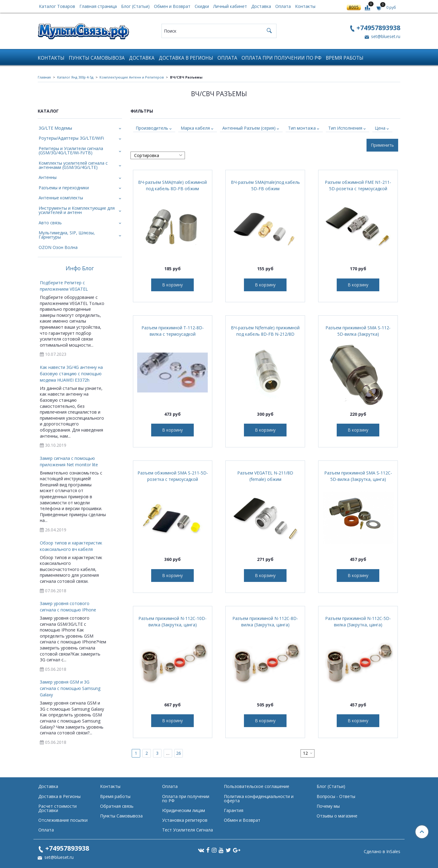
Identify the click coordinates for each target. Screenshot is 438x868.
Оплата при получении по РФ (282, 58)
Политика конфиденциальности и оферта (259, 798)
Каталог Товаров (57, 6)
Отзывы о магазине (337, 816)
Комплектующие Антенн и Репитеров (132, 77)
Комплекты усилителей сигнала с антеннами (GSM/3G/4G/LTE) (73, 165)
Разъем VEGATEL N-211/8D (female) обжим (265, 476)
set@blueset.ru (385, 36)
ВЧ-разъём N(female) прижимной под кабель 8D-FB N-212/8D (265, 331)
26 (179, 753)
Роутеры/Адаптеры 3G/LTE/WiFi (71, 138)
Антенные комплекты (61, 198)
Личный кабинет (230, 6)
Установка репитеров (185, 820)
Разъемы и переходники (64, 188)
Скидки (202, 6)
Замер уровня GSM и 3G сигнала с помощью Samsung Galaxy (70, 688)
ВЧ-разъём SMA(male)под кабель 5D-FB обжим (265, 185)
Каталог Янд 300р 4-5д (75, 77)
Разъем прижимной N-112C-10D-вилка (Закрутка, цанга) (172, 621)
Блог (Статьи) (135, 6)
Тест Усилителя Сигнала (188, 830)
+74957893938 (378, 28)
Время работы (345, 58)
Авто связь (50, 223)
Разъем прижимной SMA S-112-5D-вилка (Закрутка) (358, 331)
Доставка (261, 6)
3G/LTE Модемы (55, 128)
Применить (382, 145)
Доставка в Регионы (186, 58)
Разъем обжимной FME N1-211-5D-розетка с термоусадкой (358, 185)
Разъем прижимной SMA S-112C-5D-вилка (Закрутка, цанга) (358, 476)
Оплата (283, 6)
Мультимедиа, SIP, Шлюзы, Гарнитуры (67, 235)
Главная (44, 77)
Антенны (48, 177)
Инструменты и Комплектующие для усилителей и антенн (77, 210)
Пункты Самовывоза (97, 58)
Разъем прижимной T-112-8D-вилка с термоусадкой (173, 331)
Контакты (305, 6)
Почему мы (328, 806)
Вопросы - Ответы (336, 796)
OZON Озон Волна (58, 247)
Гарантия (234, 810)
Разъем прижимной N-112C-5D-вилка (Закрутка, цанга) (358, 621)
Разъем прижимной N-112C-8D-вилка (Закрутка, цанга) (265, 621)
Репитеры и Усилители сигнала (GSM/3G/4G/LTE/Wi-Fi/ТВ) (71, 150)
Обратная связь (117, 806)
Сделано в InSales (382, 852)
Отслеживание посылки (63, 820)
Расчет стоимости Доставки (57, 808)
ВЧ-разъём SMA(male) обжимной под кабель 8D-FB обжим (172, 185)
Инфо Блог (80, 268)
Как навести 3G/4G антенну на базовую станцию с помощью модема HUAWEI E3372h (71, 374)
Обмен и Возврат (172, 6)
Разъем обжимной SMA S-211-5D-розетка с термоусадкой (173, 476)
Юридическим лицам (184, 810)
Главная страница (98, 6)
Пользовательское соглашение (257, 786)
